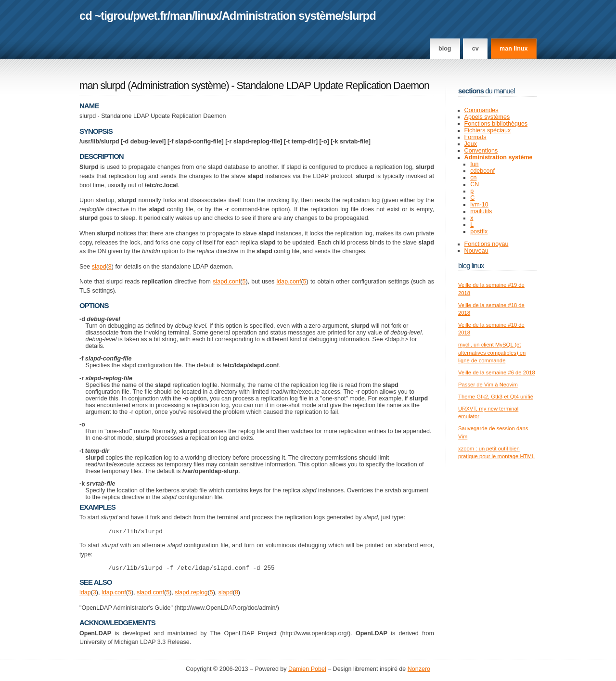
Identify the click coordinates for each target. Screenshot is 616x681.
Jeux (471, 144)
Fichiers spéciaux (488, 130)
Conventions (481, 151)
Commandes (481, 110)
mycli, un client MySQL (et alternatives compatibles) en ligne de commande (492, 353)
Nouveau (476, 251)
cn (473, 178)
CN (475, 184)
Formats (475, 137)
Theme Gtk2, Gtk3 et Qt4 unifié (496, 397)
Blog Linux (471, 265)
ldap (85, 595)
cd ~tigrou (105, 16)
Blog (445, 49)
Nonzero (419, 672)
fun (474, 164)
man (181, 16)
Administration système (282, 16)
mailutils (481, 211)
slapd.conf (226, 282)
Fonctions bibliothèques (496, 124)
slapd (99, 267)
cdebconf (482, 171)
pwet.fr (150, 16)
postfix (479, 231)
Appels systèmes (487, 117)
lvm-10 (479, 205)
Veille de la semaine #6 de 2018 (497, 373)
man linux (513, 49)
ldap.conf (289, 282)
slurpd (360, 16)
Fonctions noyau (487, 244)
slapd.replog (191, 595)
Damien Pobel (307, 672)
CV (475, 49)
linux (207, 16)
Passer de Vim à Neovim (488, 385)
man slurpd (102, 86)
